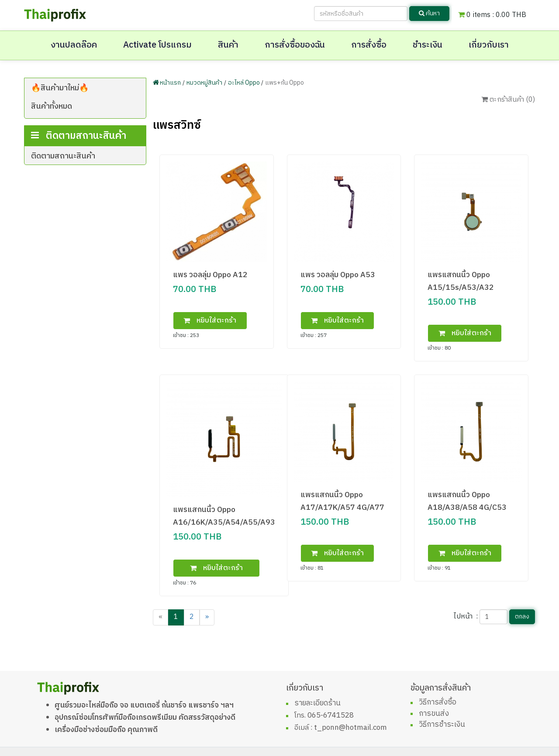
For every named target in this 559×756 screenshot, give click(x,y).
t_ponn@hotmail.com (350, 728)
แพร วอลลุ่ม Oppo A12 (210, 275)
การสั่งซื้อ (369, 45)
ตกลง (522, 617)
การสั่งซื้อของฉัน (295, 45)
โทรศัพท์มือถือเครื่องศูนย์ (85, 123)
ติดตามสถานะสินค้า (63, 188)
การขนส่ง (434, 714)
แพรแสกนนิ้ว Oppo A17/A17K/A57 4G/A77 (342, 501)
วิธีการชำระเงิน (442, 725)
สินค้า (228, 45)
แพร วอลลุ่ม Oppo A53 (338, 275)
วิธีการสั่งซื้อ (438, 702)
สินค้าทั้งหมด (52, 107)
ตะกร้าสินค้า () (508, 100)
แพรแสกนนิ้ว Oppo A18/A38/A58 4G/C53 (467, 501)
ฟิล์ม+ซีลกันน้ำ (69, 137)
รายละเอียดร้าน (317, 703)
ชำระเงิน (428, 45)
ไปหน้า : (466, 617)
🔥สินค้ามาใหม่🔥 (60, 88)
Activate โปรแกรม (157, 45)
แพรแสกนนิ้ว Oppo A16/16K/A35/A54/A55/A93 (224, 516)
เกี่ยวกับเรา (489, 45)
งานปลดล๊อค (74, 45)
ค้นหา (429, 13)
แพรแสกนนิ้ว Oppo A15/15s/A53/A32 (461, 281)
